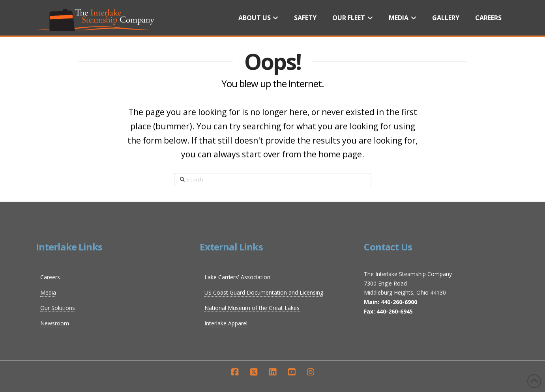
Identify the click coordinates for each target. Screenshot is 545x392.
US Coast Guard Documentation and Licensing (264, 292)
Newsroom (55, 323)
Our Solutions (58, 308)
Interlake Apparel (226, 323)
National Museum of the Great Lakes (252, 308)
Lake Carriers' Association (237, 277)
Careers (50, 277)
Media (48, 292)
